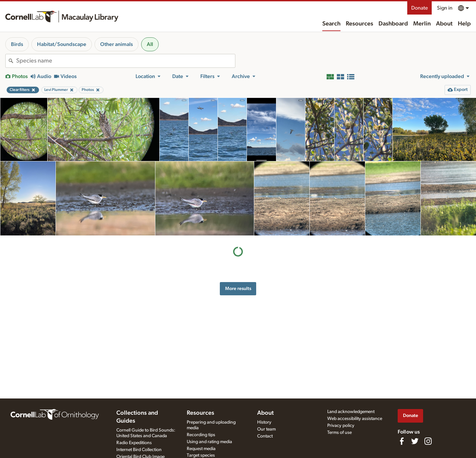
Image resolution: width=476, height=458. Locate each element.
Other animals (117, 44)
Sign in (445, 8)
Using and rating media (209, 442)
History (264, 422)
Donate (419, 8)
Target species (201, 455)
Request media (201, 449)
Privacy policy (341, 426)
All (150, 44)
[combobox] (126, 61)
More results (238, 289)
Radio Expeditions (134, 443)
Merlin (422, 24)
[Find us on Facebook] (402, 441)
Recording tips (201, 435)
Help (464, 24)
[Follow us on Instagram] (428, 441)
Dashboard (393, 24)
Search (331, 24)
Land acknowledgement (351, 412)
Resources (359, 24)
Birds (17, 44)
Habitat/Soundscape (62, 44)
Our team (266, 429)
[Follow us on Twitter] (415, 441)
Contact (265, 436)
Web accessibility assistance (355, 419)
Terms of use (339, 433)
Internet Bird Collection (139, 450)
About (444, 24)
